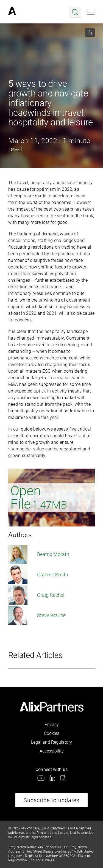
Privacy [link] (52, 725)
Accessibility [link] (52, 751)
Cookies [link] (52, 733)
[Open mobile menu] (91, 12)
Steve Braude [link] (37, 616)
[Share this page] (90, 33)
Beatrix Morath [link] (39, 554)
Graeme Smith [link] (38, 575)
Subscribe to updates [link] (51, 800)
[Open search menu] (75, 12)
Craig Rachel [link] (36, 595)
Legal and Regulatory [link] (51, 742)
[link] (12, 12)
